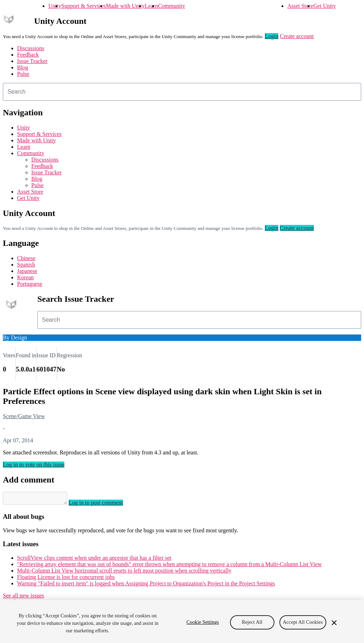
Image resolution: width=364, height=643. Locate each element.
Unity (55, 6)
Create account (297, 36)
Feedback (28, 55)
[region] (182, 621)
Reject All (252, 622)
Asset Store (300, 6)
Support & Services (83, 6)
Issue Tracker (32, 61)
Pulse (23, 74)
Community (171, 6)
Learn (151, 6)
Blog (23, 67)
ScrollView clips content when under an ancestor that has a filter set (94, 560)
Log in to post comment (103, 505)
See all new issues (23, 598)
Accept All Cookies (303, 622)
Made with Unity (125, 6)
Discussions (31, 48)
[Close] (334, 623)
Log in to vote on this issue (34, 465)
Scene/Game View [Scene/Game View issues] (24, 416)
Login (272, 36)
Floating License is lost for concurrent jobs (66, 579)
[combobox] (182, 92)
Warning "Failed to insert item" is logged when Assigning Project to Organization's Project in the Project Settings (146, 586)
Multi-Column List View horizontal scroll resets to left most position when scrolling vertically (124, 573)
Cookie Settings (203, 622)
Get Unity (325, 6)
